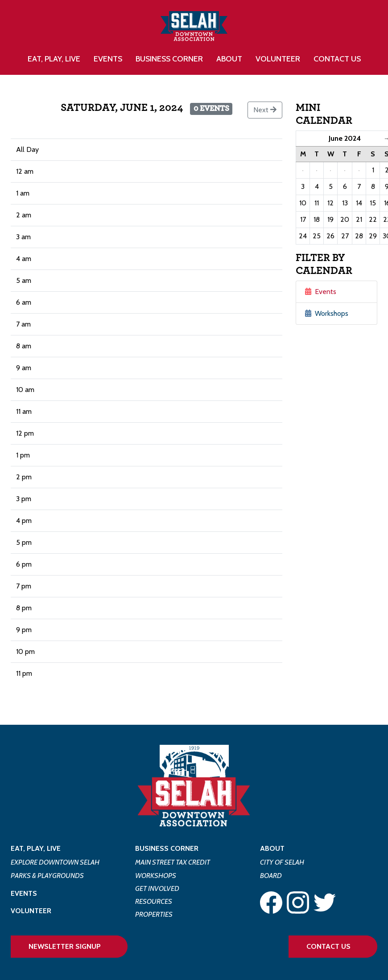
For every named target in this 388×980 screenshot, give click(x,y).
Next (265, 110)
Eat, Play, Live (36, 848)
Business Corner (167, 848)
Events (108, 59)
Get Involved (157, 888)
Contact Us (337, 59)
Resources (154, 901)
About (272, 848)
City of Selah (282, 862)
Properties (154, 914)
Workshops (327, 313)
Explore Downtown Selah (55, 862)
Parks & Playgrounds (47, 876)
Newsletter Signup (65, 946)
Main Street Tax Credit (173, 862)
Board (271, 876)
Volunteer (278, 59)
